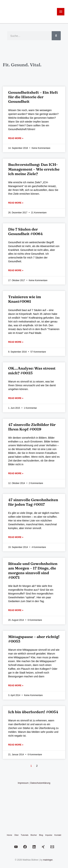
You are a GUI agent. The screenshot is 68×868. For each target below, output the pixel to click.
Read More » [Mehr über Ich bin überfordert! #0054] (16, 745)
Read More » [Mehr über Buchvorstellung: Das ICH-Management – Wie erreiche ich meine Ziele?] (16, 203)
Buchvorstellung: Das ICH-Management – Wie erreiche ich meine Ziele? (34, 169)
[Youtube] (16, 847)
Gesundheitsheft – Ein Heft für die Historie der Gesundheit (33, 97)
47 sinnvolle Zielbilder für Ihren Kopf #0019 (32, 427)
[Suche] (56, 36)
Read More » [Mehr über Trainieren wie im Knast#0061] (16, 342)
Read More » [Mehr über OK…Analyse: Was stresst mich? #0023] (16, 398)
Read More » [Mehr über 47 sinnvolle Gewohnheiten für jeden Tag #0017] (16, 537)
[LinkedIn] (34, 847)
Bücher (34, 835)
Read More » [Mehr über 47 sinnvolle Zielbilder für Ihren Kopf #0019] (16, 473)
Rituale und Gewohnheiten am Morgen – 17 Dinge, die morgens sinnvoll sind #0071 (33, 570)
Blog (41, 835)
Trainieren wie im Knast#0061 (25, 299)
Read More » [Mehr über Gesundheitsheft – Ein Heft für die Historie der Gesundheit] (16, 138)
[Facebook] (25, 847)
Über (17, 835)
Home (10, 835)
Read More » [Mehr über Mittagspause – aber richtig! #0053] (16, 685)
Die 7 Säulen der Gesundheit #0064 (25, 231)
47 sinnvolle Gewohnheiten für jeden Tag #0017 (33, 502)
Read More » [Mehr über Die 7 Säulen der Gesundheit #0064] (16, 270)
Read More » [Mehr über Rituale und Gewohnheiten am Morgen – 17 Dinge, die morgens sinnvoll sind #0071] (16, 610)
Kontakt (58, 835)
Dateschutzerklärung (40, 783)
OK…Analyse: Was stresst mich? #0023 (32, 370)
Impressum (23, 783)
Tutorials (25, 835)
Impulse (49, 835)
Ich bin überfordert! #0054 (33, 712)
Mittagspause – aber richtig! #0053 (34, 639)
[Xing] (43, 847)
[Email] (52, 847)
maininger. (48, 860)
